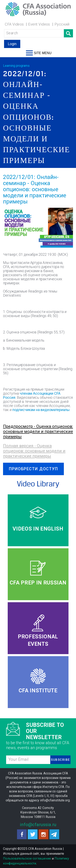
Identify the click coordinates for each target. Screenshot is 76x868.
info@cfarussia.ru (38, 825)
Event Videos (39, 24)
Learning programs (16, 66)
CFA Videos (14, 24)
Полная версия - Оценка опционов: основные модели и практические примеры (34, 451)
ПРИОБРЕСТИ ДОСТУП (34, 469)
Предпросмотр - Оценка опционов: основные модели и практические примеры (38, 431)
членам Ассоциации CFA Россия (32, 395)
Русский (62, 24)
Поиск (68, 33)
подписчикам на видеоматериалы (41, 410)
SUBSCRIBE (60, 760)
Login (12, 44)
